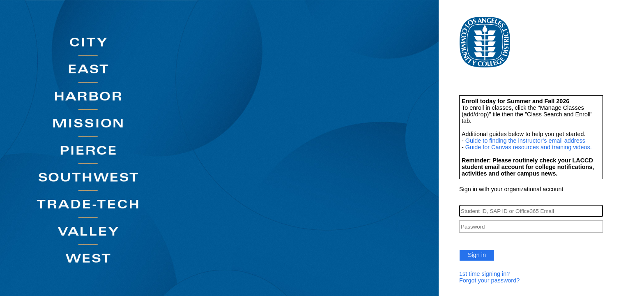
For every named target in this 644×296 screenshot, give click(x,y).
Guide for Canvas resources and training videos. (529, 147)
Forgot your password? (489, 280)
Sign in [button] (477, 255)
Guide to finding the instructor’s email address (525, 141)
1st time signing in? (484, 274)
